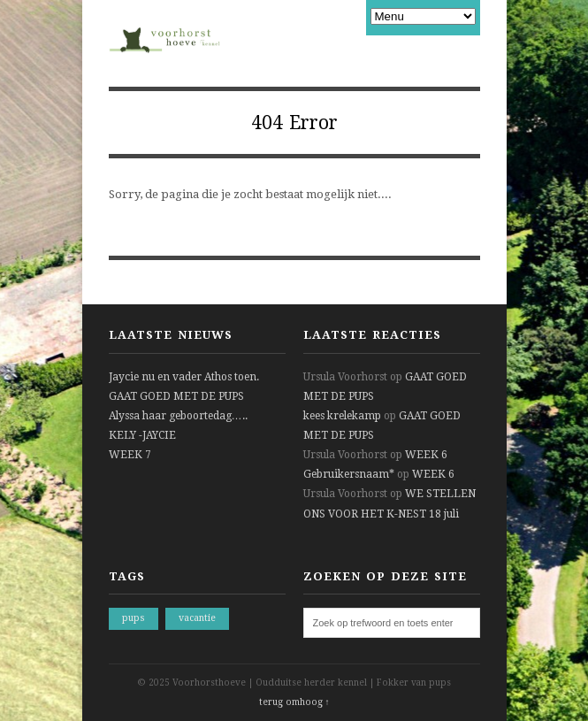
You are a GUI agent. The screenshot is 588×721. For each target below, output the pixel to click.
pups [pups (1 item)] (134, 618)
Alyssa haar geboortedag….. (178, 416)
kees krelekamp (342, 416)
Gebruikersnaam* (349, 474)
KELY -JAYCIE (142, 435)
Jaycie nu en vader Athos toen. (184, 377)
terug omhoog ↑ (294, 702)
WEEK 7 (130, 455)
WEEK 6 (426, 455)
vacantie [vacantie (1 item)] (197, 618)
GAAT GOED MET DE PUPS (176, 396)
